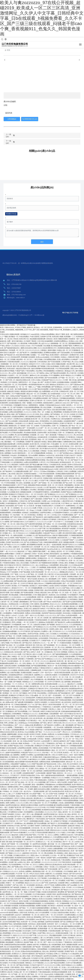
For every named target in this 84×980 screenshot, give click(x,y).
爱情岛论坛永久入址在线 (34, 487)
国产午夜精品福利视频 (64, 700)
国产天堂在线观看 (64, 353)
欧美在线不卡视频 (6, 467)
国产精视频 (42, 366)
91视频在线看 (77, 613)
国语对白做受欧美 (60, 451)
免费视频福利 (60, 691)
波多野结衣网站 (46, 513)
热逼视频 (22, 721)
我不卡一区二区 (59, 677)
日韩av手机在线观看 (68, 581)
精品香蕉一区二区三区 (24, 359)
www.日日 (66, 403)
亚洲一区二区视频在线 (60, 426)
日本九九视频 (75, 588)
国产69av (38, 659)
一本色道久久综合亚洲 (24, 910)
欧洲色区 (15, 398)
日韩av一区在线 (37, 554)
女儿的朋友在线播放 (62, 734)
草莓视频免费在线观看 (33, 903)
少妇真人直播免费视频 (66, 803)
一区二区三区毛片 (6, 419)
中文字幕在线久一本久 (34, 721)
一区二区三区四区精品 (28, 515)
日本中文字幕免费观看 (40, 931)
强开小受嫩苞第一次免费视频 (52, 476)
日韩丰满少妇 (62, 519)
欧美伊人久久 (25, 855)
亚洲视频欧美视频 (24, 666)
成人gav (52, 686)
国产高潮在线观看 (27, 593)
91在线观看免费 (8, 915)
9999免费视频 (42, 949)
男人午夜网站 (70, 819)
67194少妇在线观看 (62, 574)
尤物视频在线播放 (37, 353)
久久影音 (66, 737)
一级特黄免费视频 (75, 508)
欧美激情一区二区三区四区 (18, 759)
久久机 (26, 570)
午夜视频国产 (5, 510)
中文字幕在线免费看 (63, 369)
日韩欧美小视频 (55, 481)
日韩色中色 (23, 501)
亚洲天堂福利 (79, 467)
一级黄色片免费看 (33, 556)
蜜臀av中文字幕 (64, 401)
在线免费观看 (55, 492)
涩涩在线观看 (30, 700)
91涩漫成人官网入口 (54, 954)
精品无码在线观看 (51, 590)
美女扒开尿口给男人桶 (56, 926)
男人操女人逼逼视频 (23, 483)
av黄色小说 (22, 862)
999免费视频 (46, 387)
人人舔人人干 (10, 794)
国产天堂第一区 (21, 506)
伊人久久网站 (8, 547)
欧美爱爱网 (4, 494)
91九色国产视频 (35, 794)
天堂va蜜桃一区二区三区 (60, 444)
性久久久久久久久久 (70, 723)
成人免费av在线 (8, 702)
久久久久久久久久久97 (8, 549)
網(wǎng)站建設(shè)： (10, 315)
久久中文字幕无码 (24, 631)
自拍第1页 (4, 901)
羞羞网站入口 (39, 675)
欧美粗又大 (34, 586)
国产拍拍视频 (5, 691)
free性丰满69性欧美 (19, 453)
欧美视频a (14, 634)
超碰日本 (17, 547)
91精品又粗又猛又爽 (58, 547)
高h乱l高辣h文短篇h (65, 641)
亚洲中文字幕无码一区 (38, 401)
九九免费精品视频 (7, 581)
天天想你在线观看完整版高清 (45, 833)
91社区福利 (27, 931)
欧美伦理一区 (19, 899)
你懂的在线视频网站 (60, 721)
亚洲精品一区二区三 (44, 515)
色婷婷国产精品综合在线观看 (52, 613)
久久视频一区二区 (6, 407)
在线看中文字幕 (46, 337)
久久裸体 (58, 439)
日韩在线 (60, 471)
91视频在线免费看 (24, 430)
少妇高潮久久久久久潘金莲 (24, 423)
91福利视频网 (77, 862)
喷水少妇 (46, 951)
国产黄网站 (22, 497)
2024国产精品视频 (15, 931)
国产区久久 (17, 437)
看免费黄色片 (39, 725)
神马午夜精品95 (37, 956)
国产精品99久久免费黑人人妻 (42, 631)
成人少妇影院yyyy (42, 565)
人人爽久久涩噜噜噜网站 (30, 940)
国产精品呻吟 (8, 471)
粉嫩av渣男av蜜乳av (72, 796)
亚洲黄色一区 (22, 469)
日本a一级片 (40, 775)
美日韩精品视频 (56, 346)
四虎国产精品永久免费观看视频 (72, 492)
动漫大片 (73, 823)
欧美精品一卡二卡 (53, 453)
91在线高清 (40, 737)
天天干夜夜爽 (42, 878)
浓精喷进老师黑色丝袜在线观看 (54, 771)
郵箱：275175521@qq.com (16, 295)
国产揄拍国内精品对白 (12, 348)
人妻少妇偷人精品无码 (15, 474)
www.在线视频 (61, 595)
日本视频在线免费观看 (76, 579)
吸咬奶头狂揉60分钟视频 (30, 391)
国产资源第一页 (13, 844)
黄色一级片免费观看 (14, 837)
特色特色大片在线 (14, 826)
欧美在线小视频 (58, 337)
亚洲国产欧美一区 (6, 535)
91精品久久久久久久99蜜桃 (60, 778)
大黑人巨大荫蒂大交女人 (60, 755)
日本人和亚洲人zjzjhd (66, 650)
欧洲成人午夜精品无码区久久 (43, 668)
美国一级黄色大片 (44, 577)
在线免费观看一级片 (57, 714)
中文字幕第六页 (63, 561)
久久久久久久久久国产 (45, 522)
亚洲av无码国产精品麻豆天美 (21, 396)
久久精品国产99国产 (67, 540)
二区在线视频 (69, 522)
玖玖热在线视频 (34, 723)
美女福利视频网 (67, 730)
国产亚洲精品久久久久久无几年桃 (28, 414)
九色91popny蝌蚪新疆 (24, 599)
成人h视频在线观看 (63, 686)
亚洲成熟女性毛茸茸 (70, 412)
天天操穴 (15, 721)
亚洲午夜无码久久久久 (40, 430)
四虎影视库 (50, 622)
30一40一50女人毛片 (76, 739)
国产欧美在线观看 (35, 501)
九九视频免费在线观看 (21, 471)
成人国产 (41, 382)
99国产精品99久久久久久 (24, 538)
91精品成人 (4, 604)
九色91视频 (52, 878)
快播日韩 (47, 755)
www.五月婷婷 (8, 428)
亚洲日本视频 (62, 567)
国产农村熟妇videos (67, 453)
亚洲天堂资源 (12, 401)
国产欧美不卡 (25, 353)
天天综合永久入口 (22, 533)
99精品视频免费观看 (51, 542)
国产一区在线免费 (29, 428)
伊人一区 (12, 533)
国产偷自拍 (57, 490)
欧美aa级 (24, 540)
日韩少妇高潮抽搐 (53, 366)
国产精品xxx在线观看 (10, 659)
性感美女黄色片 (48, 506)
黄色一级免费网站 (38, 785)
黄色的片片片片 (35, 364)
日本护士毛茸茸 (52, 401)
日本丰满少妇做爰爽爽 (45, 341)
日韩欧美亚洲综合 (56, 389)
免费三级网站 (5, 583)
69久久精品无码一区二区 (9, 385)
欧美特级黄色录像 (65, 590)
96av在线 (50, 460)
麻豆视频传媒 (22, 373)
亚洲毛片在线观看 (61, 586)
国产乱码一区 (19, 817)
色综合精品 (67, 613)
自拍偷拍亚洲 (43, 437)
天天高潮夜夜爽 (64, 675)
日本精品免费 (32, 739)
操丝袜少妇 (66, 620)
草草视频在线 (23, 455)
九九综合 (73, 929)
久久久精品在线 (14, 478)
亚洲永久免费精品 (12, 908)
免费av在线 (79, 487)
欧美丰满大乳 (35, 444)
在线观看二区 (35, 435)
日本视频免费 (17, 625)
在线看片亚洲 (24, 465)
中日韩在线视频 (10, 483)
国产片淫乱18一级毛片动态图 (27, 579)
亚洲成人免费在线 (48, 734)
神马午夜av (58, 718)
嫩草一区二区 (79, 871)
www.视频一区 (69, 906)
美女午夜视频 (15, 593)
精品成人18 (74, 606)
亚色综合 (50, 339)
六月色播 (38, 510)
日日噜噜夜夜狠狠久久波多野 (58, 949)
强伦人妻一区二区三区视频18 (20, 499)
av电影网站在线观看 (25, 748)
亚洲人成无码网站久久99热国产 (68, 359)
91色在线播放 (24, 337)
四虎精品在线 (14, 604)
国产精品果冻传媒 (21, 581)
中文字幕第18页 (16, 643)
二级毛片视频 (38, 359)
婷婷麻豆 (22, 659)
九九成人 (22, 615)
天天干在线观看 (37, 346)
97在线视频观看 (63, 627)
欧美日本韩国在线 (27, 378)
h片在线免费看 (44, 913)
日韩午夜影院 (15, 967)
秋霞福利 (4, 382)
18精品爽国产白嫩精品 (18, 764)
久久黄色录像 (23, 343)
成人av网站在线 (78, 556)
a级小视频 (66, 611)
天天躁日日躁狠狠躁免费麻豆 (40, 908)
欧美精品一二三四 (30, 743)
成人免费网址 (8, 979)
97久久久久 (32, 373)
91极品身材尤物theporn (52, 757)
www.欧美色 (35, 334)
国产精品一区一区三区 (74, 771)
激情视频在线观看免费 (8, 444)
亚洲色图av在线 (6, 561)
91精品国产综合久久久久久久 (52, 380)
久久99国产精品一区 (70, 396)
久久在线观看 (33, 469)
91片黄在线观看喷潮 (54, 529)
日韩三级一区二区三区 (54, 828)
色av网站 (39, 371)
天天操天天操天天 (70, 455)
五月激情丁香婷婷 (30, 341)
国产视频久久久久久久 (14, 853)
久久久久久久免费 (30, 508)
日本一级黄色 (62, 579)
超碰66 (29, 945)
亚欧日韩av (20, 524)
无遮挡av (51, 780)
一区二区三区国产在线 (50, 794)
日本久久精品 (46, 364)
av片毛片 (69, 691)
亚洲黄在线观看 (26, 673)
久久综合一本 (55, 855)
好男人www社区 (15, 771)
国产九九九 (40, 881)
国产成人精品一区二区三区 (24, 782)
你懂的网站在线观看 (55, 611)
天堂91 (2, 334)
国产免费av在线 (18, 867)
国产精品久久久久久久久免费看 (15, 545)
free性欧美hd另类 (58, 791)
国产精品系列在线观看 (58, 373)
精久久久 (60, 878)
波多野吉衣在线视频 (46, 805)
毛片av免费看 (33, 455)
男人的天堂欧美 (73, 764)
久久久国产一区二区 (43, 428)
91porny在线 (49, 974)
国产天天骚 (72, 567)
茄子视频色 (23, 693)
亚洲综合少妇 (69, 878)
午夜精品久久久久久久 (65, 435)
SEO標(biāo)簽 (39, 315)
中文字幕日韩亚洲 (56, 748)
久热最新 (68, 974)
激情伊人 (80, 442)
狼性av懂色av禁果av (62, 929)
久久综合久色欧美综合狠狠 (51, 581)
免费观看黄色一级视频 (37, 405)
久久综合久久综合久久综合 (21, 346)
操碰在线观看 (32, 577)
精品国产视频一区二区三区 (33, 942)
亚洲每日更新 (48, 478)
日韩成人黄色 (23, 451)
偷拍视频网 (53, 579)
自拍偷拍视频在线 (15, 403)
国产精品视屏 (35, 650)
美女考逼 (46, 753)
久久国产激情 (47, 817)
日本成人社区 (57, 515)
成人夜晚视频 (29, 823)
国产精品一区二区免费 (36, 574)
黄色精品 (29, 561)
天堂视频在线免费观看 (67, 398)
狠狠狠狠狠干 (77, 428)
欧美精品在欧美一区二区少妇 (70, 462)
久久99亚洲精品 (72, 599)
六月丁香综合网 (34, 711)
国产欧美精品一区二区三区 (60, 414)
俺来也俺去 (25, 650)
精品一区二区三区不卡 (65, 709)
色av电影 (16, 515)
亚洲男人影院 (65, 366)
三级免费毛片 (28, 750)
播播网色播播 (72, 609)
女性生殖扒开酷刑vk (8, 558)
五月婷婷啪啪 (28, 458)
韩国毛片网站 (73, 597)
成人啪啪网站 (65, 554)
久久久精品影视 (74, 954)
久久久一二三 (72, 773)
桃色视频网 (70, 725)
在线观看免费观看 (14, 378)
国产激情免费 (69, 487)
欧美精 (77, 485)
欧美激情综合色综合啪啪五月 (52, 810)
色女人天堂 (41, 743)
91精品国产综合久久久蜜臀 (52, 533)
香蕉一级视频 (27, 403)
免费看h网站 (69, 467)
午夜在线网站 (30, 371)
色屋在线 (52, 595)
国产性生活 (47, 917)
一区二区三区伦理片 (22, 375)
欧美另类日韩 (63, 538)
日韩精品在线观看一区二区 (64, 558)
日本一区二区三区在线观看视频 (15, 878)
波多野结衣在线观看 (40, 844)
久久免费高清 (61, 599)
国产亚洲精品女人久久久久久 (62, 387)
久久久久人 (55, 572)
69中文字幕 (32, 693)
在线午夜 (36, 945)
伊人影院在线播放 (57, 421)
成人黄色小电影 (10, 414)
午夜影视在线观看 (41, 620)
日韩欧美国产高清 (53, 759)
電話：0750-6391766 (14, 284)
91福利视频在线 (11, 503)
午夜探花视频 (75, 805)
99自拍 (16, 339)
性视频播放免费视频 (10, 631)
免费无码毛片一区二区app (28, 382)
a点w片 (15, 615)
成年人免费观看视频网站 (66, 769)
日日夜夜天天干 (60, 506)
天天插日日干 (15, 775)
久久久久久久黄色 (30, 412)
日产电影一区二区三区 (66, 378)
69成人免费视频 (62, 663)
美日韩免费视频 (64, 823)
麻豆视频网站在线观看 (35, 545)
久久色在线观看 (27, 668)
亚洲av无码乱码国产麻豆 (28, 835)
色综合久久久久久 (69, 407)
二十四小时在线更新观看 (46, 474)
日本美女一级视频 (44, 739)
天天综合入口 (5, 737)
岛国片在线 (24, 913)
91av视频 (47, 346)
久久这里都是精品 (17, 462)
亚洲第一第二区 (27, 771)
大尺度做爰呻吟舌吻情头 (51, 423)
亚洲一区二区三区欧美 (56, 485)
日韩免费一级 (74, 574)
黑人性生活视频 (46, 407)
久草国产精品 (66, 362)
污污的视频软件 (73, 595)
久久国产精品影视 (50, 487)
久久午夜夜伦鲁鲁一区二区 (12, 938)
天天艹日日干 (24, 821)
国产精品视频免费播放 (39, 666)
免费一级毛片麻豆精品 (15, 341)
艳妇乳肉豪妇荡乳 (26, 627)
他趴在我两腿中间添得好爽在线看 (43, 369)
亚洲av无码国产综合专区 (32, 741)
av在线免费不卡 (47, 741)
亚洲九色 (71, 570)
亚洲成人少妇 (74, 341)
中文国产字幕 (44, 481)
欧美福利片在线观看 (11, 801)
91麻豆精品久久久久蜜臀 (37, 759)
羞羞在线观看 (18, 535)
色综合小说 (63, 814)
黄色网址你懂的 (73, 577)
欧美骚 (46, 554)
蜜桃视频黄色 (24, 602)
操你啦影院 (16, 940)
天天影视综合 (24, 364)
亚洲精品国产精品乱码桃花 (70, 430)
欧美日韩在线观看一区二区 (41, 572)
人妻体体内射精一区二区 (60, 739)
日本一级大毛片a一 (77, 446)
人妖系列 (10, 590)
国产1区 (48, 791)
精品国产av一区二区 (69, 481)
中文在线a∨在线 (74, 766)
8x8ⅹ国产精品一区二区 (62, 460)
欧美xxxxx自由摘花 (43, 357)
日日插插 (53, 634)
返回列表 (9, 113)
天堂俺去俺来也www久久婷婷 (55, 405)
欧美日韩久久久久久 (49, 636)
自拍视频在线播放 (63, 382)
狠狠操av (42, 455)
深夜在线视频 (20, 460)
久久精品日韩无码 (54, 702)
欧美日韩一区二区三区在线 (40, 419)
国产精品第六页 (10, 355)
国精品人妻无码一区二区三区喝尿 (63, 551)
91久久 (70, 867)
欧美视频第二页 (36, 787)
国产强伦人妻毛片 (56, 396)
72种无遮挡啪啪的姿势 (38, 549)
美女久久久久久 (56, 604)
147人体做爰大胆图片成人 (35, 730)
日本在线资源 (42, 362)
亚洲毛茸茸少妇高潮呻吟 (37, 716)
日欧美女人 (53, 709)
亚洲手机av (66, 439)
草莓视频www (68, 668)
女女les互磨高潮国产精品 (12, 922)
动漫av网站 (72, 917)
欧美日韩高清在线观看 (63, 673)
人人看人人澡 (22, 709)
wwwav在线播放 (54, 446)
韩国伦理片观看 (74, 357)
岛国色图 (71, 938)
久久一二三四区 (30, 567)
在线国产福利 (73, 782)
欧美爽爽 (47, 887)
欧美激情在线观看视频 (70, 604)
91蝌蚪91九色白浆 (67, 835)
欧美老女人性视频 (23, 686)
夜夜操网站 (7, 394)
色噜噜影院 (70, 547)
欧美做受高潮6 (47, 787)
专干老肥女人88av (43, 373)
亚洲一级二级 (18, 741)
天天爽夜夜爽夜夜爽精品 (14, 609)
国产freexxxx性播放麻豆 (19, 833)
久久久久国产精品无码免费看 (39, 389)
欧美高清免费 (59, 478)
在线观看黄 (48, 727)
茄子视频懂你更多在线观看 (48, 563)
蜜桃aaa (35, 899)
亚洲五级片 (65, 355)
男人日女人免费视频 (65, 647)
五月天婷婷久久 (31, 522)
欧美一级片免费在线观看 (75, 334)
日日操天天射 (45, 444)
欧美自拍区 (11, 369)
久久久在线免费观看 (30, 597)
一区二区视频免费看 (63, 903)
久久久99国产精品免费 (35, 764)
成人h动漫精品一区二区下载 (14, 567)
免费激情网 (75, 517)
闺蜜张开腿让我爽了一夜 (41, 551)
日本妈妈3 (53, 465)
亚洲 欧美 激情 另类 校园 (14, 366)
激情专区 (10, 677)
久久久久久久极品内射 (29, 362)
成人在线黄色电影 (54, 394)
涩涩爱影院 (33, 439)
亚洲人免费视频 (6, 453)
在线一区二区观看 (33, 426)
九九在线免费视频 (35, 810)
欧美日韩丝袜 (65, 446)
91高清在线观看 (72, 615)
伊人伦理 (71, 967)
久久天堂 (31, 833)
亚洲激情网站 (14, 501)
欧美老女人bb (43, 579)
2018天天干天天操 (77, 675)
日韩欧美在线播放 (18, 561)
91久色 (49, 919)
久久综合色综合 (16, 597)
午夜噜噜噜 (30, 659)
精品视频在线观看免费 (38, 339)
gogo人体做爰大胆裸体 (54, 801)
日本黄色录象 (55, 501)
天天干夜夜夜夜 (23, 586)
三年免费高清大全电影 (15, 812)
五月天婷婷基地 (67, 549)
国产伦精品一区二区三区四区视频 (50, 483)
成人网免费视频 (57, 412)
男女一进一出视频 (44, 412)
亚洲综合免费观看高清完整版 (35, 460)
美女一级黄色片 (26, 967)
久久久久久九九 (51, 615)
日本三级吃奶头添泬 (71, 849)
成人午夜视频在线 (37, 679)
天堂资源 (30, 503)
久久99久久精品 (10, 849)
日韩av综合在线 (8, 460)
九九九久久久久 (43, 935)
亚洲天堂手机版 (33, 634)
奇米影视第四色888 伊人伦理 (39, 385)
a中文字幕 (55, 391)
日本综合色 (64, 499)
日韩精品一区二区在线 (44, 766)
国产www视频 (72, 885)
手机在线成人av (55, 638)
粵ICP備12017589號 (70, 313)
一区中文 (66, 748)
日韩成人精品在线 (41, 593)
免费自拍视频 (8, 437)
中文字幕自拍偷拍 (53, 462)
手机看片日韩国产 (24, 679)
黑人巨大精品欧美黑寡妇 (13, 947)
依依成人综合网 (23, 734)
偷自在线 (73, 748)
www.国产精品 (41, 919)
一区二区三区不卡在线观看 (71, 695)
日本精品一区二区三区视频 (17, 556)
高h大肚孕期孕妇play (29, 437)
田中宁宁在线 (23, 485)
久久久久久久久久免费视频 (44, 458)
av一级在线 (74, 503)
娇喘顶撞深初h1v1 (35, 519)
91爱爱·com (46, 501)
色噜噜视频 (39, 887)
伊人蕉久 (47, 545)
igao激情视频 (39, 755)
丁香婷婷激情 (5, 455)
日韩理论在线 (5, 634)
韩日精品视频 (14, 595)
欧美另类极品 (53, 433)
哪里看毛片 (31, 819)
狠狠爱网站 (60, 467)
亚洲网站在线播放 (50, 353)
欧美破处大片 (25, 334)
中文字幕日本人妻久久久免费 (11, 449)
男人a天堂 (13, 373)
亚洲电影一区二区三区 (11, 693)
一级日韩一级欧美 (12, 689)
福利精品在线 (63, 449)
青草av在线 (77, 647)
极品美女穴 (72, 684)
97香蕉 (40, 508)
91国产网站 (70, 881)
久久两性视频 (38, 867)
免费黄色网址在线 (70, 442)
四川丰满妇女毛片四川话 (48, 449)
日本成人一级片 (21, 814)
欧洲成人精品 (34, 421)
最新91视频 (52, 350)
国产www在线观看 (51, 378)
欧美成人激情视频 (76, 949)
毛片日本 (57, 652)
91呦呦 (17, 677)
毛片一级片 (32, 709)
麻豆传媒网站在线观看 (33, 417)
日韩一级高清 (41, 858)
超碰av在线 (58, 668)
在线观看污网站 (76, 382)
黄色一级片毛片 (65, 629)
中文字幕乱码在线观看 (59, 917)
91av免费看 (63, 526)
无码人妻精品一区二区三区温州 (15, 618)
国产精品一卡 (40, 732)
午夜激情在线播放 (9, 563)
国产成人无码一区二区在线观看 (24, 885)
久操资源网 (56, 707)
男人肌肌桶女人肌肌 (7, 620)
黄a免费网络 (45, 604)
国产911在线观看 (12, 421)
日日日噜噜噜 (55, 357)
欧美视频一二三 (70, 337)
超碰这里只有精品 (14, 391)
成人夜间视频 (48, 718)
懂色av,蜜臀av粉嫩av (55, 442)
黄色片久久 (26, 890)
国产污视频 (71, 741)
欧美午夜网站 (44, 586)
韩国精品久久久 (28, 682)
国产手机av (48, 410)
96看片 (43, 711)
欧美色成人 (40, 885)
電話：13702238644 (14, 292)
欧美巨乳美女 (57, 602)
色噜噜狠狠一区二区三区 (59, 343)
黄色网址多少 (38, 798)
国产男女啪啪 (62, 876)
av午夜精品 (32, 830)
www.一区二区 (28, 625)
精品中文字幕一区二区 (56, 796)
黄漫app (68, 371)
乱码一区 (25, 449)
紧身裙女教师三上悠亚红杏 (53, 403)
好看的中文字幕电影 (49, 519)
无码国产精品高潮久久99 (14, 542)
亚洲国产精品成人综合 (16, 746)
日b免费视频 (20, 558)
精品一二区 (13, 476)
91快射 (73, 414)
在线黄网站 (77, 668)
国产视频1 (33, 933)
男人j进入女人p (44, 343)
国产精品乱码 (41, 954)
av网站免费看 (77, 618)
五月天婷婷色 (13, 382)
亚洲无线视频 (37, 817)
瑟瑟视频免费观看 (75, 343)
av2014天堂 (51, 455)
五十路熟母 (22, 426)
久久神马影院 (45, 855)
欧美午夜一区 (66, 417)
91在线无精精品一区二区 (72, 476)
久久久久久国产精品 (37, 570)
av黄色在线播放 (16, 737)
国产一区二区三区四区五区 (72, 583)
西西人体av (75, 369)
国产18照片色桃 (16, 517)
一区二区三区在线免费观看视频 (24, 869)
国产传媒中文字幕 (18, 700)
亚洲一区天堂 (77, 974)
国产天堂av (75, 403)
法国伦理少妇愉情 (40, 625)
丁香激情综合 (47, 707)
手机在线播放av (8, 725)
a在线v (59, 556)
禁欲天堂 (3, 677)
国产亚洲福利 (18, 407)
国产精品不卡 (76, 460)
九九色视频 (11, 492)
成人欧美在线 (66, 702)
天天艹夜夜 (14, 574)
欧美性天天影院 (51, 382)
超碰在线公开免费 (34, 581)
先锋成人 (64, 357)
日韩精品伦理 (64, 391)
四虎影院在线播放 (64, 348)
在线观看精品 (35, 513)
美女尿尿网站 (23, 385)
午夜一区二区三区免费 (73, 677)
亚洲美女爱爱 (42, 433)
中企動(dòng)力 (24, 315)
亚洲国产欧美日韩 (22, 794)
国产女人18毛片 (64, 869)
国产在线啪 (22, 503)
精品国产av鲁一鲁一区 (15, 570)
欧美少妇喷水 (78, 631)
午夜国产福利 (20, 371)
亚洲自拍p (72, 830)
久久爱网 (40, 497)
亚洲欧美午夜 (74, 355)
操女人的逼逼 (5, 967)
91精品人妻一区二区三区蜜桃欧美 (69, 350)
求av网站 (34, 490)
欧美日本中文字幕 (66, 469)
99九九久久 (48, 654)
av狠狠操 (27, 419)
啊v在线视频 (49, 853)
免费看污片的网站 (27, 755)
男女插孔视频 (31, 497)
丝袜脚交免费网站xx (61, 341)
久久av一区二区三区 (69, 394)
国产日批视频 (68, 718)
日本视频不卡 (74, 858)
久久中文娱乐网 (49, 588)
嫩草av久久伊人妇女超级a (39, 375)
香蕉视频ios (52, 471)
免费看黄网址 (71, 506)
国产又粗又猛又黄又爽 (75, 899)
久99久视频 (37, 595)
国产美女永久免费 (36, 602)
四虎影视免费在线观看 (49, 851)
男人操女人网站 (6, 657)
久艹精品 (29, 551)
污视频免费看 (68, 698)
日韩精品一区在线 (47, 451)
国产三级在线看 (37, 499)
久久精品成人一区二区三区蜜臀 (70, 645)
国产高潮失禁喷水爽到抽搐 (71, 638)
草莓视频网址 (77, 417)
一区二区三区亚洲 (56, 753)
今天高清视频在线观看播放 (32, 467)
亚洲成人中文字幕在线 (52, 497)
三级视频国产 (26, 691)
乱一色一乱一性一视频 (24, 387)
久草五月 (43, 462)
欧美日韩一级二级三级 (65, 661)
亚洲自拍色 (37, 846)
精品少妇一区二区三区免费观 (37, 394)
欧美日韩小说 (24, 339)
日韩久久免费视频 (70, 471)
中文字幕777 (58, 522)
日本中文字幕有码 (54, 682)
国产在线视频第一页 (51, 645)
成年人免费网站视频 (18, 977)
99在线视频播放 (49, 371)
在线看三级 (48, 618)
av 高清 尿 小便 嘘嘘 (34, 506)
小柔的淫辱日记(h (67, 501)
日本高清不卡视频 (35, 892)
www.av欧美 (51, 716)
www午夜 (38, 423)
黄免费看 (61, 892)
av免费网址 (4, 865)
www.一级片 (45, 435)
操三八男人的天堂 (65, 428)
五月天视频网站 (55, 375)
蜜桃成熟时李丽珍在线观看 (38, 485)
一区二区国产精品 (43, 355)
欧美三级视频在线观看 (24, 492)
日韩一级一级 (9, 707)
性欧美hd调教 (70, 657)
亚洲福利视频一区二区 (46, 929)
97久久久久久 (17, 933)
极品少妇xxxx (15, 490)
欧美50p (21, 732)
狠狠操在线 (13, 426)
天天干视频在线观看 (19, 394)
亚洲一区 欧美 (67, 887)
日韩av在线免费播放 (48, 334)
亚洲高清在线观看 (62, 933)
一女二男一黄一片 (6, 508)
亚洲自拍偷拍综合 (64, 851)
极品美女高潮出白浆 (23, 369)
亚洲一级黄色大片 (62, 746)
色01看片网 (71, 364)
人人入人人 (63, 684)
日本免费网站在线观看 (40, 398)
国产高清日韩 (51, 819)
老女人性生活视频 (23, 563)
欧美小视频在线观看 (13, 334)
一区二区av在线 (58, 727)
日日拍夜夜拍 (53, 437)
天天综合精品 (59, 458)
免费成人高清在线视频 (33, 613)
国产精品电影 (12, 343)
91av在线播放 (30, 732)
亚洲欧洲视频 (44, 714)
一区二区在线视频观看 (23, 828)
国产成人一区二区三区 (9, 469)
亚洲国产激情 (68, 346)
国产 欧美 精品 (24, 778)
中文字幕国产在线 (36, 526)
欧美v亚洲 (25, 439)
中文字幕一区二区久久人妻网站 (48, 835)
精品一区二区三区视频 (46, 439)
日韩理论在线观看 (9, 387)
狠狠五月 (76, 387)
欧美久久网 (45, 915)
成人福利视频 (66, 682)
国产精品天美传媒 (23, 965)
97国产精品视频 (25, 572)
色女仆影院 (22, 917)
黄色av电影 (64, 565)
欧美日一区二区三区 (33, 661)
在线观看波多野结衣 (16, 675)
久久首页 (69, 631)
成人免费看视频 (45, 391)
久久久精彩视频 (34, 451)
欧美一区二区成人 (72, 593)
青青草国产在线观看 (69, 529)
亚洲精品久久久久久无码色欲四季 (24, 698)
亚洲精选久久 (48, 837)
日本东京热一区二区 (39, 828)
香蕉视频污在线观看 (28, 357)
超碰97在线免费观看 (13, 753)
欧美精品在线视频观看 (60, 972)
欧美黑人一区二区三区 (74, 405)
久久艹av (77, 661)
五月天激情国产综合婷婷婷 (68, 510)
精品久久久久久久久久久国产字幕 (17, 526)
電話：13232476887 (14, 288)
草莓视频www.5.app (75, 586)
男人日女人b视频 (78, 362)
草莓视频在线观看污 (10, 485)
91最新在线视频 (66, 643)
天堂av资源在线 (55, 689)
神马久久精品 (67, 556)
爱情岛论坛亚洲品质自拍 (54, 865)
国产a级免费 (19, 702)
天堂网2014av (18, 419)
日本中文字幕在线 (27, 583)
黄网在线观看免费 (63, 636)
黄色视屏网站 (5, 764)
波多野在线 (53, 883)
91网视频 (64, 652)
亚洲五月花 (28, 609)
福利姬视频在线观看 (21, 924)
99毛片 (17, 798)
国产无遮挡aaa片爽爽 (23, 647)
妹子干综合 (26, 410)
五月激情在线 (14, 757)
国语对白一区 (62, 773)
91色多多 (14, 455)
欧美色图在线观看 (51, 684)
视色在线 (75, 860)
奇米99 (79, 407)
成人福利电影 (38, 771)
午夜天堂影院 (35, 337)
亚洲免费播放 (9, 423)
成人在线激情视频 (55, 945)
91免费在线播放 (23, 401)
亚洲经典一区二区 (51, 647)
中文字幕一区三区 (22, 874)
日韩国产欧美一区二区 (51, 499)
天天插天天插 (37, 396)
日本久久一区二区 (75, 499)
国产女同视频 (21, 739)
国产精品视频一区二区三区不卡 (38, 657)
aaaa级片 (23, 606)
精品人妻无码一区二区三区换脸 (69, 812)
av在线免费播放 (63, 858)
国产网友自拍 (77, 894)
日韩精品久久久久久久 (11, 871)
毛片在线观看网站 (15, 865)
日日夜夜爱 (5, 499)
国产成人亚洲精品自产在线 (33, 542)
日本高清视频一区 (41, 682)
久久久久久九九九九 (33, 350)
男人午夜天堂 (72, 373)
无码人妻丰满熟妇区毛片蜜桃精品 (30, 476)
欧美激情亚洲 (52, 892)
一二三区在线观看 (9, 876)
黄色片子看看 (60, 334)
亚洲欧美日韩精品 (60, 899)
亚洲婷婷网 (4, 403)
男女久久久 (67, 732)
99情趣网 (28, 899)
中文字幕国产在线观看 (54, 807)
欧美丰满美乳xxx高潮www (72, 659)
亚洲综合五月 (77, 590)
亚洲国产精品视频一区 (69, 707)
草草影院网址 (45, 421)
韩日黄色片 (52, 906)
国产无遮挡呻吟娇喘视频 (34, 524)
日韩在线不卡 (8, 458)
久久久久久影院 (54, 540)
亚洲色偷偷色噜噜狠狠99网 (71, 711)
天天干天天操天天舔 (63, 670)
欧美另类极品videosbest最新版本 (70, 666)
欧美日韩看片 (55, 355)
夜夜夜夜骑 (37, 871)
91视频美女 (76, 643)
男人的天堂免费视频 (22, 435)
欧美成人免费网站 (27, 860)
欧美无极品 (76, 947)
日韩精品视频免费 (21, 705)
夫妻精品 (44, 350)
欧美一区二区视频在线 (45, 652)
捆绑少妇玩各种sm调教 (29, 348)
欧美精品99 (56, 890)
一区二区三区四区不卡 (30, 622)
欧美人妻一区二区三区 (11, 606)
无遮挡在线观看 (19, 613)
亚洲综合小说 (73, 652)
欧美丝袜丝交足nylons (39, 611)
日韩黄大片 (20, 554)
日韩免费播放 (17, 513)
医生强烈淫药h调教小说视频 (26, 355)
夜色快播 (53, 435)
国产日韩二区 (11, 380)
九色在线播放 (37, 599)
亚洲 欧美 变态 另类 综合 (34, 645)
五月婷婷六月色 (20, 819)
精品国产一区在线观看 (48, 556)
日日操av (43, 471)
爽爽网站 (9, 894)
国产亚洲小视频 (41, 926)
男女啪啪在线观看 (30, 433)
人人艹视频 (4, 337)
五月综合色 (72, 449)
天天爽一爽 (67, 380)
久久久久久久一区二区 (51, 508)
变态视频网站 (29, 812)
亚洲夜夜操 (28, 846)
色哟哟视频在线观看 (58, 762)
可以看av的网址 (46, 426)
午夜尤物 (60, 487)
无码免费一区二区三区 (17, 350)
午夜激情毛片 (66, 517)
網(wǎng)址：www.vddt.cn (16, 298)
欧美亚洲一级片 (53, 924)
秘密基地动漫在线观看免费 (38, 540)
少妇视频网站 (8, 613)
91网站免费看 (33, 343)
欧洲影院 (74, 670)
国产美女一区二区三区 (8, 965)
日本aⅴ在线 (62, 764)
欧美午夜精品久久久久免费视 (71, 375)
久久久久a (48, 839)
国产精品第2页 (38, 517)
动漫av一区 (49, 821)
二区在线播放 (57, 407)
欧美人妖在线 (62, 465)
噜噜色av (53, 385)
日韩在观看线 (15, 691)
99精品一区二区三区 (19, 657)
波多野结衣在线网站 (51, 956)
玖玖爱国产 (8, 885)
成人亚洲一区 (23, 446)
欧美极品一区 (14, 337)
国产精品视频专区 (65, 693)
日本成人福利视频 (78, 380)
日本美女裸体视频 (25, 398)
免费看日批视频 (41, 906)
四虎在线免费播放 (21, 707)
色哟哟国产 (67, 389)
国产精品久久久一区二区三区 (41, 890)
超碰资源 (28, 554)
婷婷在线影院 (55, 554)
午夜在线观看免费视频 (32, 407)
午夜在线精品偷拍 (41, 780)
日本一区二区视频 (11, 497)
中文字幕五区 (72, 876)
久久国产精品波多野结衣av (42, 535)
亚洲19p (64, 954)
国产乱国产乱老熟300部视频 (73, 602)
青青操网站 (61, 819)
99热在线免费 (24, 421)
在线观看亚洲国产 (70, 421)
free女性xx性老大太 (54, 549)
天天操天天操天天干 (37, 965)
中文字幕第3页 (76, 439)
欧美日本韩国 (39, 378)
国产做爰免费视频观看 (50, 531)
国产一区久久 (35, 471)
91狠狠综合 (60, 371)
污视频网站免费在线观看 (16, 487)
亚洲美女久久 (15, 780)
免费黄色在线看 (45, 762)
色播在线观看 (27, 947)
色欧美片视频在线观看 (42, 503)
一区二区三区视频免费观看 (36, 453)
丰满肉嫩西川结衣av (21, 405)
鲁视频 (71, 563)
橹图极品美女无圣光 (67, 572)
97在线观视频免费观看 (10, 778)
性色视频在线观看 (49, 467)
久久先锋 (54, 428)
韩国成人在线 (78, 641)
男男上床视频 (17, 622)
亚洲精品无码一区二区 (46, 558)
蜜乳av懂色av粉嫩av (67, 759)
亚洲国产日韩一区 (26, 757)
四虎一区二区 (46, 871)
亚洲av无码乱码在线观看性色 (31, 951)
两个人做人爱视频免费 (35, 814)
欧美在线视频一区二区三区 (62, 940)
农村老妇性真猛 (32, 638)
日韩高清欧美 (29, 675)
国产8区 (24, 826)
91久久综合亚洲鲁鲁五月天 (47, 348)
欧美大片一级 (53, 666)
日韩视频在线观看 (76, 746)
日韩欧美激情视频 (26, 595)
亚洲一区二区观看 (23, 549)
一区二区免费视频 (18, 442)
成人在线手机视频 (14, 673)
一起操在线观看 (56, 545)
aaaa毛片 (18, 915)
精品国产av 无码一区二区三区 (43, 967)
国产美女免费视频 (30, 366)
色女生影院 (17, 410)
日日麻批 (17, 855)
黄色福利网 (25, 478)
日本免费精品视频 (50, 359)
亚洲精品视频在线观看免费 (65, 474)
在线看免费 (14, 949)
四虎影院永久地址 (57, 789)
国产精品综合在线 (50, 764)
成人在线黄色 (78, 958)
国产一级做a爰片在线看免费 (32, 837)
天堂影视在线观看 (14, 362)
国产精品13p (66, 846)
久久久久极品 (33, 481)
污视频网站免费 (36, 670)
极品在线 (65, 689)
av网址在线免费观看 (16, 412)
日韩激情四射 (27, 517)
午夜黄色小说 (42, 796)
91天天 (18, 769)
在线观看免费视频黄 (40, 561)
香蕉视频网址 (29, 702)
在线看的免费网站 (18, 417)
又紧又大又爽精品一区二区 (51, 417)
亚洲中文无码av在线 (75, 465)
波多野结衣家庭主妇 (13, 805)
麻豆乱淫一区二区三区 (74, 762)
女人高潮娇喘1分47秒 (28, 677)
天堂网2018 (34, 563)
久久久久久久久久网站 (53, 965)
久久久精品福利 (13, 465)
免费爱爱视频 (45, 961)
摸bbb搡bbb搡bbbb (61, 597)
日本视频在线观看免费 (11, 830)
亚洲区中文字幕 (11, 451)
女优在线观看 (44, 638)
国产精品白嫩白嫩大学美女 (39, 465)
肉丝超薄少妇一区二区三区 (39, 686)
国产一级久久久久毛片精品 (35, 615)
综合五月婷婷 (40, 874)
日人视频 (80, 506)
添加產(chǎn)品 (11, 214)
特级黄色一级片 (74, 339)
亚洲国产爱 (30, 442)
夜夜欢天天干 (23, 519)
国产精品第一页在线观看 (41, 947)
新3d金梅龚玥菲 (67, 419)
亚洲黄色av (13, 679)
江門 (31, 315)
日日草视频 (40, 869)
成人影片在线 (48, 721)
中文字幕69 (65, 503)
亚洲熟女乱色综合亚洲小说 (32, 636)
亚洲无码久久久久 (63, 385)
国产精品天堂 (27, 643)
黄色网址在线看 (24, 670)
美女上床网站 (45, 414)
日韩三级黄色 (35, 604)
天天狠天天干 (15, 650)
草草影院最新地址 (35, 707)
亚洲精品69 (49, 597)
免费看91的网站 (37, 410)
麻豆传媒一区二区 (54, 844)
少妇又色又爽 (56, 503)
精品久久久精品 (54, 430)
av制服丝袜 (15, 766)
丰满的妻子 (33, 446)
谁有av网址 (18, 428)
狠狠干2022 (18, 467)
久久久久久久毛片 (51, 812)
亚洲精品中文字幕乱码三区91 (19, 494)
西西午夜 (41, 597)
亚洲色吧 (79, 581)
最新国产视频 (51, 773)
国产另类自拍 (54, 398)
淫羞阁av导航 (65, 757)
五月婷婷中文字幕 (38, 958)
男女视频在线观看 (56, 935)
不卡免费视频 (42, 567)
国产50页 (45, 396)
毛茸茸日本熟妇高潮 (13, 439)
